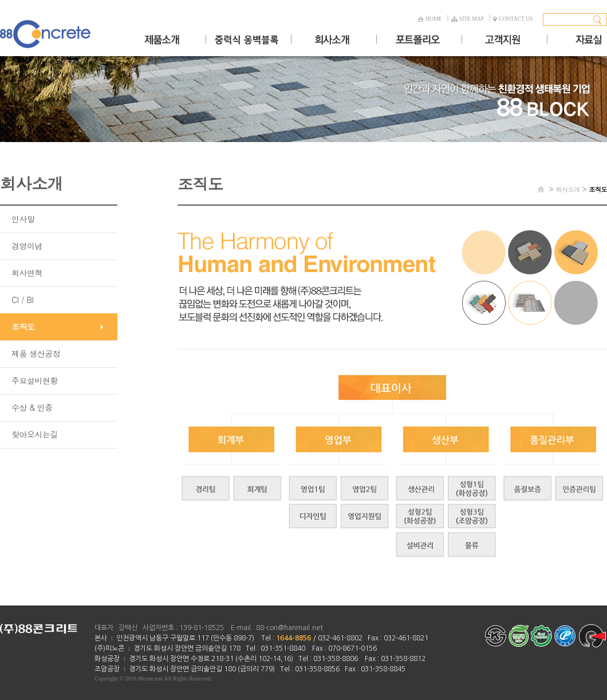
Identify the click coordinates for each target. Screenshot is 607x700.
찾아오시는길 (35, 434)
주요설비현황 (35, 380)
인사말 (23, 219)
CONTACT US (513, 19)
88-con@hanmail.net (289, 628)
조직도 (23, 327)
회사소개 (567, 189)
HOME (429, 19)
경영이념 (27, 246)
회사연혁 (27, 273)
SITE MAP (468, 19)
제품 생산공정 (36, 353)
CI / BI (23, 300)
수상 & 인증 (32, 407)
